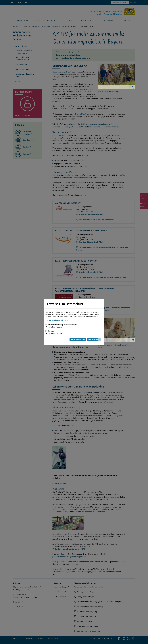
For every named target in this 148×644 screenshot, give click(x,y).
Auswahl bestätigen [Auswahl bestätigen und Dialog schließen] (78, 339)
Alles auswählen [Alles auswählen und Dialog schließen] (94, 339)
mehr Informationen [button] (55, 327)
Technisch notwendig (61, 325)
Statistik (50, 331)
